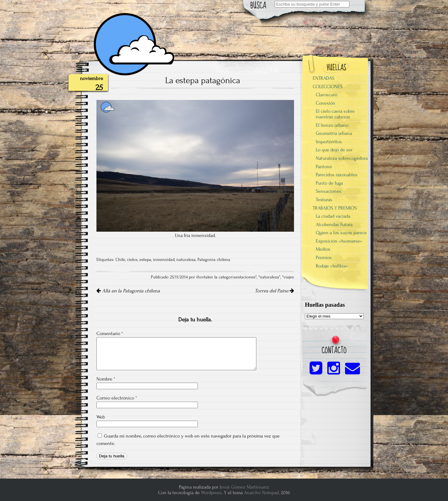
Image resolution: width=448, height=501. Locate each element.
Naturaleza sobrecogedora (342, 158)
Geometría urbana (334, 133)
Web (101, 417)
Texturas (324, 200)
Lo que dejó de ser (334, 150)
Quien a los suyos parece (341, 233)
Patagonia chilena (214, 260)
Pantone (324, 167)
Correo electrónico (117, 398)
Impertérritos (329, 142)
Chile (120, 260)
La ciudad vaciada (333, 216)
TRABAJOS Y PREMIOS (335, 208)
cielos (132, 260)
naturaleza (186, 260)
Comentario (110, 333)
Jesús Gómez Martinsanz (244, 487)
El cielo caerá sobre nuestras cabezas (335, 114)
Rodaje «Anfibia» (332, 266)
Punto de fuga (329, 183)
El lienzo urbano (332, 125)
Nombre (106, 379)
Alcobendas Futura (334, 225)
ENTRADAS (324, 78)
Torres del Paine (274, 291)
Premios (324, 258)
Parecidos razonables (337, 175)
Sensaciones (329, 191)
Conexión (326, 103)
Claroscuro (327, 95)
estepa (145, 260)
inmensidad (164, 260)
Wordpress (211, 493)
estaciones (246, 277)
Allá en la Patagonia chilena (128, 291)
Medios (323, 249)
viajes (289, 277)
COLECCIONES (328, 87)
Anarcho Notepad (261, 493)
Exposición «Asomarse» (339, 241)
